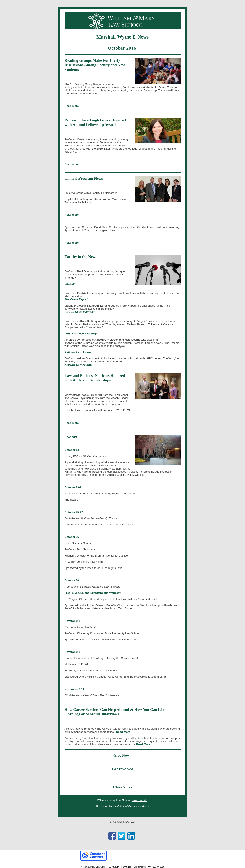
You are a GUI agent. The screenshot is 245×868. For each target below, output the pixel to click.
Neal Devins (133, 340)
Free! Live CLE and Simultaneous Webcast (93, 593)
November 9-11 (75, 689)
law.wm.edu (139, 800)
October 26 (72, 537)
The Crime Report (76, 299)
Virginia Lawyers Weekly (81, 334)
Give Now (122, 755)
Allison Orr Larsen (106, 340)
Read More (143, 744)
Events (71, 437)
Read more (72, 106)
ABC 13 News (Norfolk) (80, 312)
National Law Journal (78, 352)
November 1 (72, 621)
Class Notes (123, 787)
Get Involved (122, 769)
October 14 (72, 450)
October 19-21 (74, 487)
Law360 (70, 284)
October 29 (72, 580)
